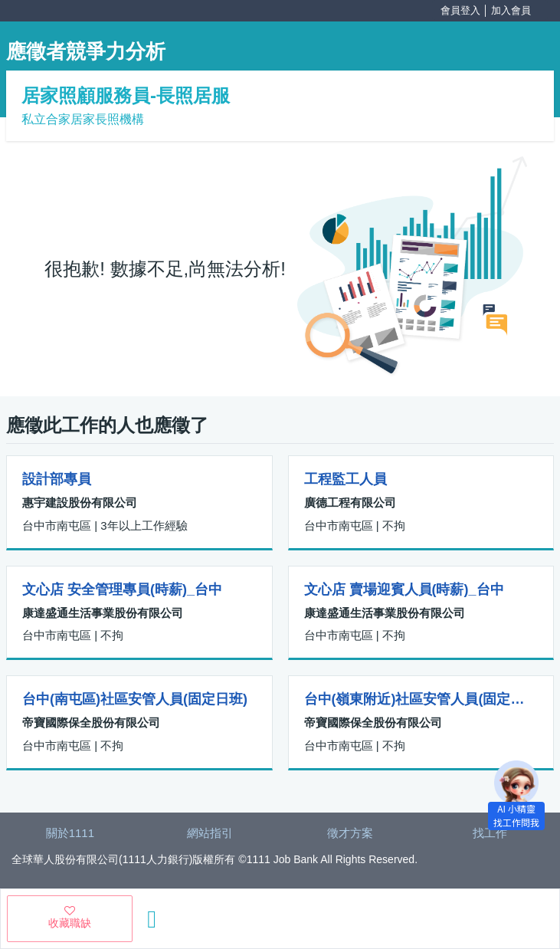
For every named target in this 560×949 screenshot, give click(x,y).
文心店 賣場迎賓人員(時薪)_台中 (404, 589)
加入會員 (511, 10)
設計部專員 (57, 479)
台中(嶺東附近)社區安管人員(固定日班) (421, 699)
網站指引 (210, 833)
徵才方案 (350, 833)
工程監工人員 (345, 479)
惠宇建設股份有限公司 (80, 502)
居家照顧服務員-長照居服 (126, 95)
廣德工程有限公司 (350, 502)
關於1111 (70, 833)
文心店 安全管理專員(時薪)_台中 (122, 589)
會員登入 (460, 10)
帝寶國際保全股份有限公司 (91, 722)
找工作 (490, 833)
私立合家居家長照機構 (83, 119)
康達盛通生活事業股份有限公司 (103, 613)
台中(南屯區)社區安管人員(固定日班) (135, 699)
